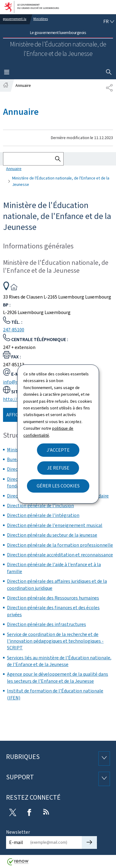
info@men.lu (17, 382)
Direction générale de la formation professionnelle (60, 545)
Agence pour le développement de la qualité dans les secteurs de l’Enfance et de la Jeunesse (58, 677)
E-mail (16, 842)
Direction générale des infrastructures (46, 624)
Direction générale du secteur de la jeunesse (52, 535)
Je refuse (58, 468)
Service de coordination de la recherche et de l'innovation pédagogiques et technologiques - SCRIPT (55, 641)
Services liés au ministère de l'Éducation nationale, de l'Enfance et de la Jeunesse (59, 661)
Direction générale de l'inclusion (40, 506)
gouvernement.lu (15, 19)
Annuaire (14, 169)
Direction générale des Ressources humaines (53, 598)
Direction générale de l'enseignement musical (55, 525)
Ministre (16, 450)
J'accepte (58, 450)
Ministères (41, 19)
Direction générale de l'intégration (43, 515)
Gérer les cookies (58, 486)
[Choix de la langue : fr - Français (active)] (109, 22)
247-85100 (14, 330)
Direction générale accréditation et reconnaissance (60, 555)
